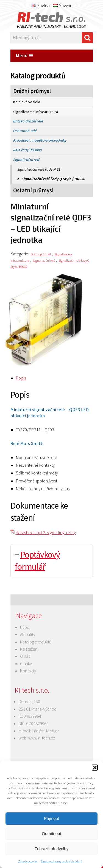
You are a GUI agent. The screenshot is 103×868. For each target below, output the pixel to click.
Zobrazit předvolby (51, 849)
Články (26, 664)
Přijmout (51, 818)
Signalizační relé (27, 160)
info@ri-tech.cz (45, 731)
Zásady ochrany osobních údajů (61, 861)
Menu (25, 56)
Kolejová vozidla (27, 102)
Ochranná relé (25, 131)
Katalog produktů (36, 642)
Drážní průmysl (32, 91)
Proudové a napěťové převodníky (40, 140)
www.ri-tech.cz (42, 738)
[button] (95, 768)
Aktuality (28, 634)
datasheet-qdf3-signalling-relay (46, 533)
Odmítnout (51, 833)
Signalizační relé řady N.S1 (39, 169)
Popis (21, 378)
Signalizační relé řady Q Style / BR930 (53, 179)
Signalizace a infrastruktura (36, 112)
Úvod (25, 627)
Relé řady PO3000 (27, 150)
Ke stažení (29, 649)
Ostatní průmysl (33, 190)
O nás (25, 656)
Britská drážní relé (28, 121)
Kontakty (28, 671)
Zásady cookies (28, 861)
